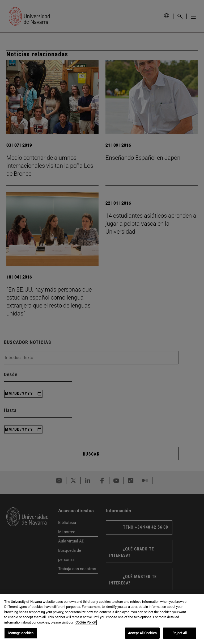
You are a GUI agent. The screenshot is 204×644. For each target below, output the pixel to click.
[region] (102, 619)
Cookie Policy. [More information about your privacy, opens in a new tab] (86, 622)
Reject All (180, 633)
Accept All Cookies (142, 633)
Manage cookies (21, 633)
